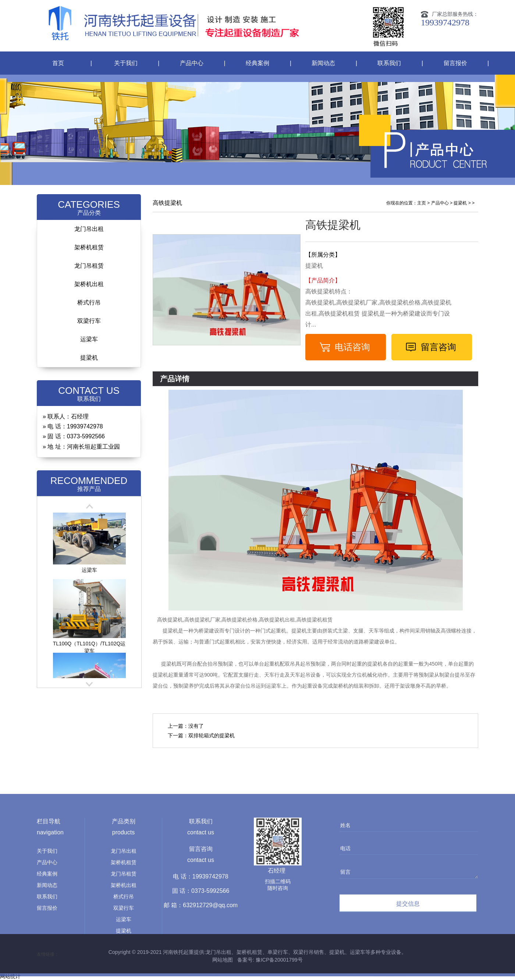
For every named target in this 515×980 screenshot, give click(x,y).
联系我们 (389, 63)
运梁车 (89, 339)
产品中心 (192, 63)
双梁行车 (89, 321)
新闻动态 (323, 63)
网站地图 (223, 960)
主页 (422, 203)
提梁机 (89, 358)
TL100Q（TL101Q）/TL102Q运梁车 (89, 645)
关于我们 (126, 63)
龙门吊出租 (89, 229)
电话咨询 (352, 347)
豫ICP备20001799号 (278, 960)
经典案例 (257, 63)
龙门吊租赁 (89, 266)
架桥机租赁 (89, 247)
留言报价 (455, 63)
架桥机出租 (89, 284)
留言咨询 (438, 347)
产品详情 (175, 379)
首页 (58, 63)
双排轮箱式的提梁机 (212, 735)
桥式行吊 (89, 302)
